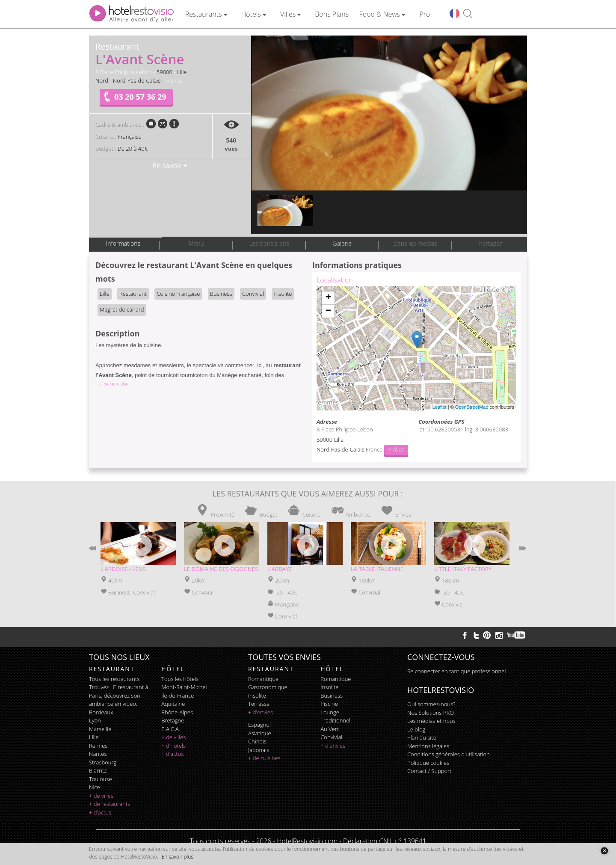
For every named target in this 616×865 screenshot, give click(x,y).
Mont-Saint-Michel (184, 687)
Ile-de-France (178, 696)
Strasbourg (103, 762)
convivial (331, 737)
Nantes (98, 754)
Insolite (283, 294)
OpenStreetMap (472, 407)
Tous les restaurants (114, 679)
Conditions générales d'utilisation (449, 754)
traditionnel (335, 720)
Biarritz (98, 770)
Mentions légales (428, 746)
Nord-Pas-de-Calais (137, 80)
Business (221, 294)
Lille (182, 72)
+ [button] (328, 298)
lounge (330, 712)
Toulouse (101, 779)
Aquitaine (173, 704)
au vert (330, 729)
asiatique (260, 733)
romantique (263, 679)
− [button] (328, 311)
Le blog (416, 729)
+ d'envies (261, 712)
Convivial (253, 294)
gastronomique (268, 687)
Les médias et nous (431, 721)
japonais (259, 750)
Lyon (95, 720)
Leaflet (440, 407)
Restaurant (133, 294)
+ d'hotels (173, 746)
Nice (95, 787)
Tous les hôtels (180, 679)
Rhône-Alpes (177, 712)
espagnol (259, 725)
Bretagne (173, 720)
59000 (164, 72)
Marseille (100, 729)
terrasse (259, 704)
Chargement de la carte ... (415, 348)
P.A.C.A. (171, 729)
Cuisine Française (178, 294)
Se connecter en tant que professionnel (456, 671)
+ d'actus (100, 812)
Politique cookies (428, 763)
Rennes (98, 746)
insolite (257, 696)
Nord (102, 80)
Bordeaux (101, 712)
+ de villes (101, 796)
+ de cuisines (264, 758)
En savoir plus (178, 857)
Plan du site (422, 737)
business (332, 696)
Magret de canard (122, 309)
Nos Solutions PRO (431, 713)
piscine (329, 704)
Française (129, 137)
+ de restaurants (110, 804)
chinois (257, 741)
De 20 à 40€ (133, 149)
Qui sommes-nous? (431, 704)
